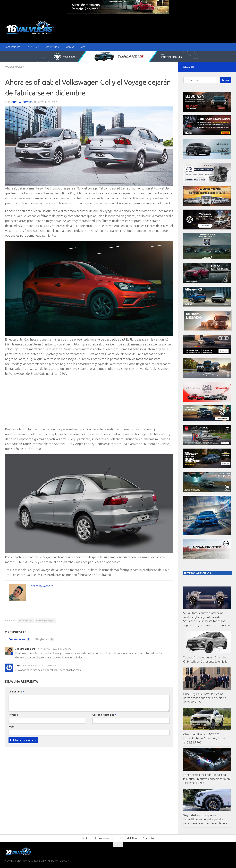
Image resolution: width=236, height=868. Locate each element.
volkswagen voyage (45, 621)
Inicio (85, 838)
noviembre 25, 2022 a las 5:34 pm (40, 666)
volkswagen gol (26, 621)
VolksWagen (15, 67)
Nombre (14, 715)
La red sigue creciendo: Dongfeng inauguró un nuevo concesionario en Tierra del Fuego (207, 779)
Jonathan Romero (21, 102)
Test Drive (33, 47)
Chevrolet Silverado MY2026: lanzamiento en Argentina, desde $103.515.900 (204, 738)
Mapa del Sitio (128, 838)
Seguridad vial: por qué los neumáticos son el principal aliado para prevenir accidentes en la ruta (205, 819)
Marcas (70, 47)
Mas (83, 47)
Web (11, 727)
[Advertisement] (89, 403)
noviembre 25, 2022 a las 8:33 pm (54, 649)
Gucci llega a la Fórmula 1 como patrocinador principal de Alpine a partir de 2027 (205, 698)
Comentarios (19, 639)
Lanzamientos (13, 47)
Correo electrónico (104, 715)
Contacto (148, 838)
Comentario (16, 692)
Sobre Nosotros (104, 838)
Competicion (51, 47)
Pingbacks (44, 639)
